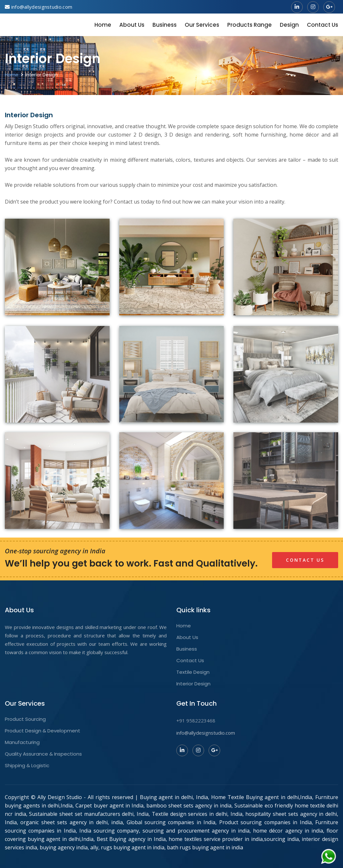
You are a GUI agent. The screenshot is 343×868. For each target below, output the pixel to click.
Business (165, 25)
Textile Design (193, 672)
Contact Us (323, 25)
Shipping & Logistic (27, 766)
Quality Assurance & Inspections (43, 754)
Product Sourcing (25, 719)
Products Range (250, 25)
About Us (132, 25)
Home (103, 25)
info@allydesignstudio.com (206, 733)
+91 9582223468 (196, 720)
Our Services (202, 25)
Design (289, 25)
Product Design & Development (43, 731)
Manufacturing (22, 742)
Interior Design (193, 684)
